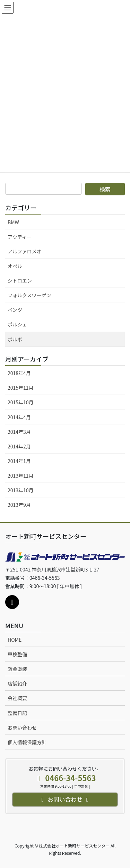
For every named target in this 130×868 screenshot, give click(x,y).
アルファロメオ (25, 251)
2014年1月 (19, 461)
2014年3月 (19, 432)
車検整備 (17, 654)
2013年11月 (21, 476)
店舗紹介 (17, 683)
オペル (15, 266)
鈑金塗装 (17, 669)
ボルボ (15, 339)
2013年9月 (19, 505)
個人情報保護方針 (27, 742)
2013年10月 (21, 490)
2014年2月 (19, 446)
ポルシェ (17, 324)
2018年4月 (19, 373)
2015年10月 (21, 402)
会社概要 (17, 698)
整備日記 (17, 713)
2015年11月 (21, 388)
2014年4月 (19, 417)
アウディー (20, 237)
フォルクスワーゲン (29, 295)
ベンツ (15, 310)
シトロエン (20, 281)
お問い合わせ (22, 728)
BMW (13, 222)
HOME (15, 640)
